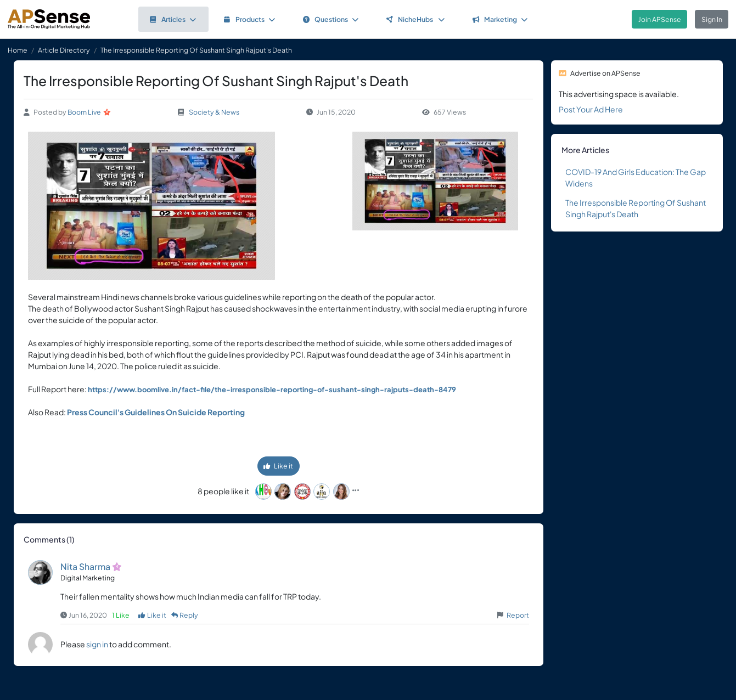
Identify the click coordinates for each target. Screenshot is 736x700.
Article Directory (64, 50)
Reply (185, 615)
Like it (278, 466)
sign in (97, 644)
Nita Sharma (85, 566)
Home (18, 50)
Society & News (214, 112)
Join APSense (660, 19)
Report (518, 615)
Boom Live (84, 112)
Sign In (712, 19)
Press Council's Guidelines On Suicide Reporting (156, 412)
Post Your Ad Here (591, 109)
